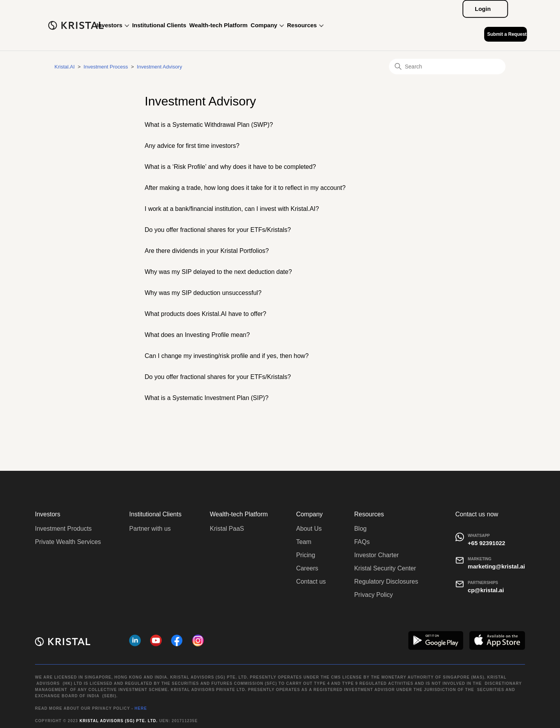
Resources (305, 25)
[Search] (447, 67)
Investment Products (63, 529)
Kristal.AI (65, 67)
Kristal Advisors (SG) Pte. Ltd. (118, 721)
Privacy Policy (374, 595)
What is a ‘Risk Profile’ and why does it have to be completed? (230, 167)
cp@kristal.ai (486, 590)
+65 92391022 (486, 543)
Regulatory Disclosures (386, 582)
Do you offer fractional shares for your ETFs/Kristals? (218, 230)
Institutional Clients (159, 25)
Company (267, 25)
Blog (360, 529)
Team (304, 542)
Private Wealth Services (68, 542)
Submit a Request (507, 34)
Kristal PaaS (227, 529)
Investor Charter (377, 555)
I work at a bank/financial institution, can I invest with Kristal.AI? (232, 209)
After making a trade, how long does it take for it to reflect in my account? (245, 188)
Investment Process (106, 67)
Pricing (305, 555)
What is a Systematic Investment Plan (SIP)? (206, 398)
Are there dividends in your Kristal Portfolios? (207, 251)
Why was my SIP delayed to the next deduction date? (218, 272)
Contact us (311, 582)
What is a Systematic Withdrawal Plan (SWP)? (209, 125)
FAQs (362, 542)
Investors (113, 25)
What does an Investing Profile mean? (197, 335)
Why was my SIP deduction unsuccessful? (203, 293)
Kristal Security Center (385, 568)
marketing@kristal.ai (496, 566)
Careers (307, 568)
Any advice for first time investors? (192, 146)
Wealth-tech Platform (219, 25)
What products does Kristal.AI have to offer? (206, 314)
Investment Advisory (159, 67)
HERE (141, 708)
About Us (309, 529)
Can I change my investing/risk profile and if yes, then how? (227, 356)
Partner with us (150, 529)
